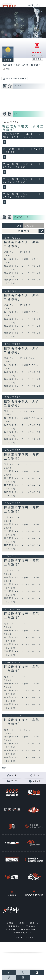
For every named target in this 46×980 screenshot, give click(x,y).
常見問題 (31, 926)
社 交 (37, 775)
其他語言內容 (21, 933)
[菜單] (43, 4)
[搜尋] (37, 4)
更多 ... (5, 768)
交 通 (14, 775)
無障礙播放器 (29, 930)
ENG (29, 5)
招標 (33, 923)
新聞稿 (11, 923)
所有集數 (8, 60)
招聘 (23, 923)
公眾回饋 (37, 781)
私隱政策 (11, 930)
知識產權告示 (14, 926)
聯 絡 (14, 781)
